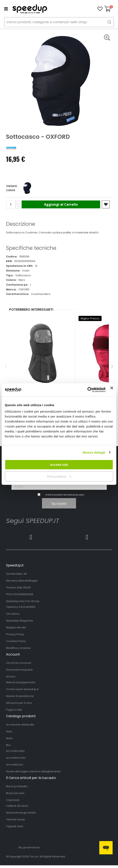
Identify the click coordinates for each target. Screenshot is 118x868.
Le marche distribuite (20, 725)
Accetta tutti (59, 465)
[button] (100, 9)
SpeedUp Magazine (20, 621)
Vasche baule (15, 819)
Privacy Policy (15, 634)
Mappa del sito (16, 627)
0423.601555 (27, 607)
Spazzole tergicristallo (21, 813)
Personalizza (59, 476)
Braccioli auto (15, 793)
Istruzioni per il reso (19, 703)
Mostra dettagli (94, 452)
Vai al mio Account (19, 663)
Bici (8, 745)
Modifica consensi (18, 648)
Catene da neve (17, 806)
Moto (9, 738)
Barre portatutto (17, 786)
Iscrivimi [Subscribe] (59, 503)
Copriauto (13, 800)
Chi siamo (13, 614)
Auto (9, 731)
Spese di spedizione (20, 696)
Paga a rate (14, 710)
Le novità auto (15, 751)
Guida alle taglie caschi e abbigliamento (33, 771)
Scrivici (11, 677)
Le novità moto (16, 758)
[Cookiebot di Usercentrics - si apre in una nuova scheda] (87, 390)
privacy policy (79, 495)
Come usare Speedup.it (22, 689)
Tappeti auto (15, 826)
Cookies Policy (16, 641)
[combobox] (59, 22)
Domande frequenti (19, 670)
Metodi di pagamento (21, 682)
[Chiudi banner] (112, 390)
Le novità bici (15, 765)
